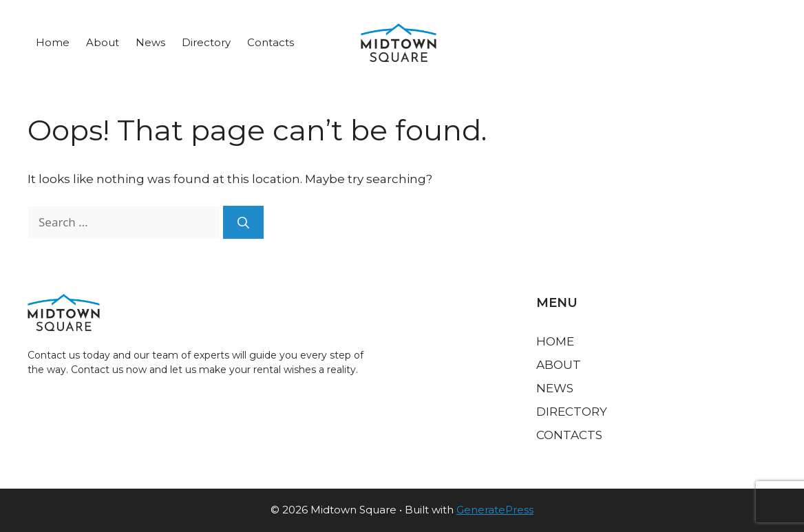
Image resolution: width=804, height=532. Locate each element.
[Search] (243, 222)
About (103, 42)
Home (53, 42)
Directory (206, 42)
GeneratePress (495, 510)
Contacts (271, 42)
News (150, 42)
